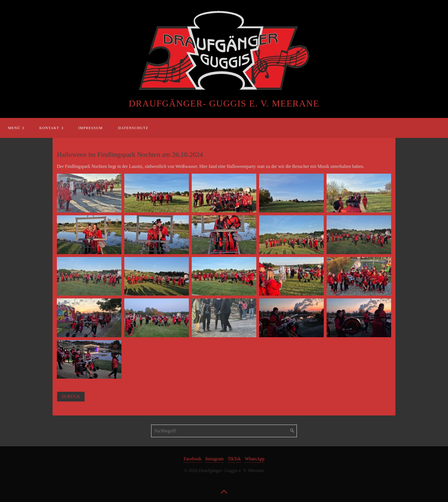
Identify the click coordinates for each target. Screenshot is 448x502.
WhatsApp (255, 459)
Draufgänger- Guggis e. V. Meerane (224, 103)
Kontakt (49, 128)
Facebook (193, 459)
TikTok (234, 459)
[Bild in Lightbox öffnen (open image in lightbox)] (89, 193)
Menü (14, 128)
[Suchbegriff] (224, 431)
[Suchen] (292, 431)
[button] (71, 397)
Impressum (90, 128)
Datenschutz (133, 128)
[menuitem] (16, 128)
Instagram (215, 459)
